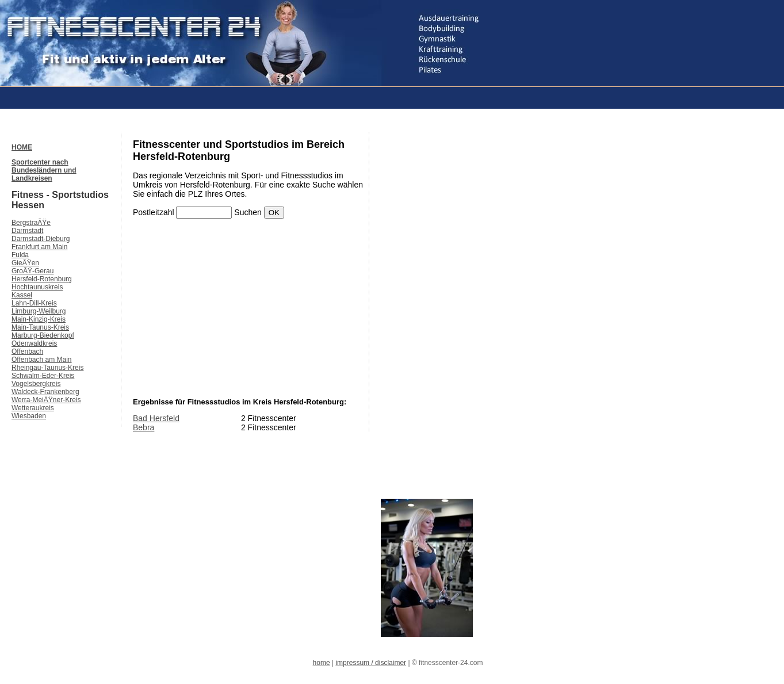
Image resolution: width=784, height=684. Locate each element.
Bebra (144, 427)
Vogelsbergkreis (36, 384)
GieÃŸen (25, 263)
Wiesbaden (29, 416)
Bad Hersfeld (156, 418)
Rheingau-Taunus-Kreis (47, 368)
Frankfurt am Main (39, 247)
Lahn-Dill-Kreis (34, 303)
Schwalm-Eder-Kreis (43, 376)
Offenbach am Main (42, 360)
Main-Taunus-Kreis (40, 327)
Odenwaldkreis (34, 343)
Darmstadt (27, 231)
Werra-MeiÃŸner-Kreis (46, 400)
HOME (22, 147)
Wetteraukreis (33, 408)
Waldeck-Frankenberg (45, 392)
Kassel (22, 295)
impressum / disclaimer (371, 663)
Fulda (20, 255)
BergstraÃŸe (31, 223)
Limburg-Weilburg (39, 311)
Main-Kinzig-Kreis (39, 319)
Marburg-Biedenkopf (43, 335)
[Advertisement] (221, 97)
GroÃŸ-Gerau (32, 271)
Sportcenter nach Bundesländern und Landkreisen (44, 170)
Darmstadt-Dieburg (41, 239)
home (322, 663)
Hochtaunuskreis (37, 287)
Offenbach (27, 351)
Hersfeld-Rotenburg (42, 279)
